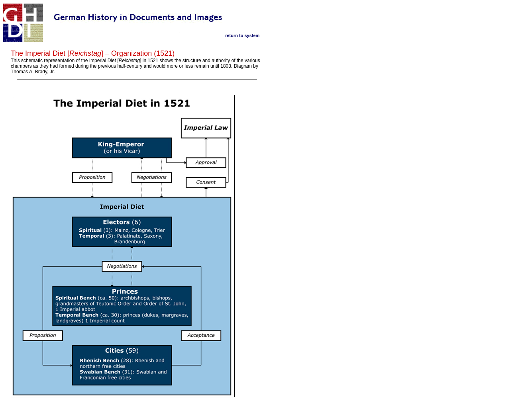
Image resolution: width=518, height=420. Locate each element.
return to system (242, 35)
